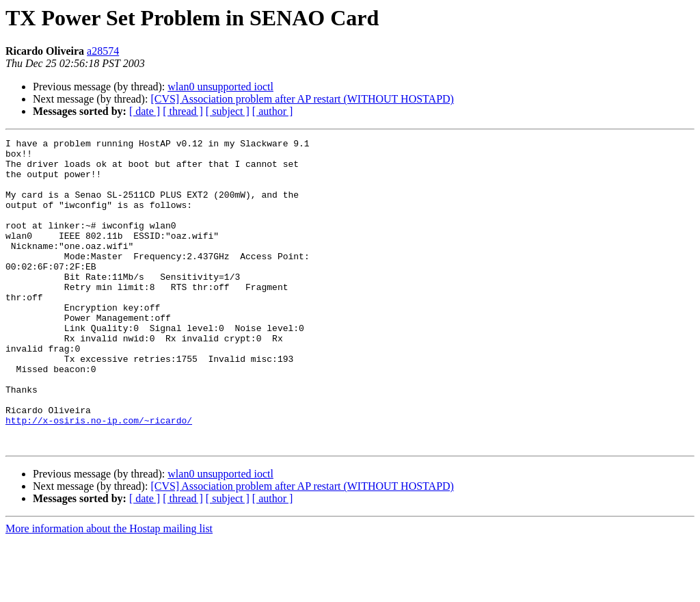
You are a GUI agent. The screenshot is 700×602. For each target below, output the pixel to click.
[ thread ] (183, 111)
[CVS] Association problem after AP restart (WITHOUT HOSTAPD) (302, 99)
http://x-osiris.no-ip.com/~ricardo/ (99, 477)
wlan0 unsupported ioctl (220, 87)
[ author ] (273, 111)
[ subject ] (228, 111)
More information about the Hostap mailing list (109, 590)
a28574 (103, 51)
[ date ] (145, 111)
